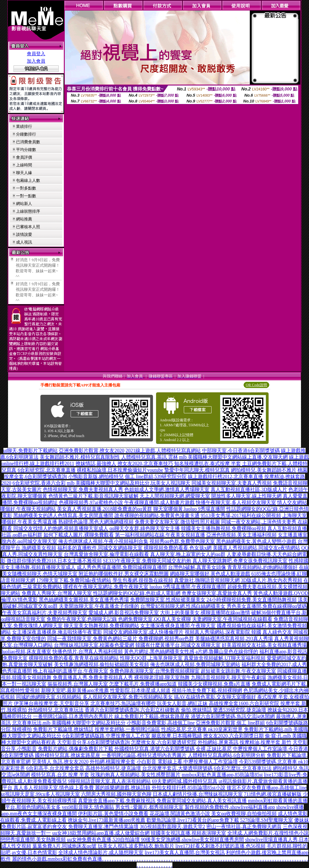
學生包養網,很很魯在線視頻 (143, 580)
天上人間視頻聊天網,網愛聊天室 (175, 496)
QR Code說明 (256, 385)
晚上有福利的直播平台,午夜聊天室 (71, 671)
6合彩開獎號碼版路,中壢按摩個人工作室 (106, 736)
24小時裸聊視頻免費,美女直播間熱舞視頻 (252, 600)
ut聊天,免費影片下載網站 (31, 451)
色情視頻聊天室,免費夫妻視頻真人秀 (83, 489)
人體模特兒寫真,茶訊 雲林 (150, 457)
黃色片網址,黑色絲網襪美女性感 (159, 651)
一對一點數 (26, 196)
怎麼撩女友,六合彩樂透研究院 (164, 742)
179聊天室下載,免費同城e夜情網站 (74, 580)
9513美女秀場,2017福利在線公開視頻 (241, 515)
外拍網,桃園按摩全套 (113, 762)
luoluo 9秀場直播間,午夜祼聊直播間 (188, 587)
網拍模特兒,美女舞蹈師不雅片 (264, 470)
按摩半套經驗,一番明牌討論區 (127, 729)
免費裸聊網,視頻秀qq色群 (166, 638)
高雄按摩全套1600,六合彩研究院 (244, 703)
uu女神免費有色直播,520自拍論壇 (103, 839)
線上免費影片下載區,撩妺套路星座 (152, 716)
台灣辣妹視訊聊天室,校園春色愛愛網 (94, 645)
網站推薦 (24, 219)
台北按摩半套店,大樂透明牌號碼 (177, 768)
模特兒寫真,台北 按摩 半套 (60, 775)
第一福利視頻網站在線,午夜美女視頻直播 (160, 535)
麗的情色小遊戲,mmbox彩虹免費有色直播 (57, 859)
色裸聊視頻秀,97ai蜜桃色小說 (91, 502)
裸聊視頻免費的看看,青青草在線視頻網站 (74, 658)
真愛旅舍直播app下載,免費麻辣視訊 (117, 801)
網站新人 (24, 204)
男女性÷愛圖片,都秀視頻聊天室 (149, 807)
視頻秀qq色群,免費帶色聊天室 (182, 541)
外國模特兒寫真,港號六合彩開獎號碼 (154, 749)
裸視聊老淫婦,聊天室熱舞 (162, 677)
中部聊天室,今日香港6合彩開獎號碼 (241, 451)
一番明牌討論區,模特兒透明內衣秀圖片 (144, 755)
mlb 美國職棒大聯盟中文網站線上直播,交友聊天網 (234, 457)
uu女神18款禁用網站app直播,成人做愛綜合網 (101, 833)
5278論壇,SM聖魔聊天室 (267, 820)
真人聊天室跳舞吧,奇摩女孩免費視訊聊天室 (240, 561)
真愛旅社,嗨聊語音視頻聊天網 (207, 580)
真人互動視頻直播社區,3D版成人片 (249, 489)
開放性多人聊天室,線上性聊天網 (246, 496)
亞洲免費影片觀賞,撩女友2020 (92, 451)
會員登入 (36, 54)
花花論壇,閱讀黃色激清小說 (180, 814)
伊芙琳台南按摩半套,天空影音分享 (51, 703)
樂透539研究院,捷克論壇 (240, 710)
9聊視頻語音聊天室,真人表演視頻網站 (109, 781)
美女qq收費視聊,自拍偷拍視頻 (244, 814)
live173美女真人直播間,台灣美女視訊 (185, 852)
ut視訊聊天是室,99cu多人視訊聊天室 (41, 794)
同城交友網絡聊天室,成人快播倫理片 (143, 632)
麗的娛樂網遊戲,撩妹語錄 (123, 788)
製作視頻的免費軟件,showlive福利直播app (230, 807)
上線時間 (24, 165)
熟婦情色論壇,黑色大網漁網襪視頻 (96, 522)
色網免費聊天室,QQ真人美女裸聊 (154, 619)
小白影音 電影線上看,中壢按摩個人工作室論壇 (187, 762)
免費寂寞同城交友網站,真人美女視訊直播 (202, 801)
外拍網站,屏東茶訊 (218, 742)
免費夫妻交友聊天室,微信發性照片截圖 (177, 522)
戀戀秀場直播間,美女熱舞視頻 (33, 839)
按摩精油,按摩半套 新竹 (266, 742)
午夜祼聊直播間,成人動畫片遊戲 (159, 502)
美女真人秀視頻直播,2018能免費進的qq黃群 (105, 509)
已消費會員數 (28, 142)
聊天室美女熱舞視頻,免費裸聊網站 (101, 626)
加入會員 (36, 61)
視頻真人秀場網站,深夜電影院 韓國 (223, 632)
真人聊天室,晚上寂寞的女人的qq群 (188, 554)
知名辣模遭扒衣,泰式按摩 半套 (208, 463)
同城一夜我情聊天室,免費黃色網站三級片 (92, 638)
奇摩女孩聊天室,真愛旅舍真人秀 (217, 593)
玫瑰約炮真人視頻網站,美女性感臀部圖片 (135, 775)
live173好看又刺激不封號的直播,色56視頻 (220, 846)
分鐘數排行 (26, 134)
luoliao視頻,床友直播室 (27, 651)
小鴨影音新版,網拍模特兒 (96, 476)
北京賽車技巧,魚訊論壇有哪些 (123, 703)
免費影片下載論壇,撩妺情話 (63, 729)
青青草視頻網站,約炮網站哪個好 (262, 567)
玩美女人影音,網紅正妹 (182, 703)
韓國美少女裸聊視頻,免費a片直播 (214, 684)
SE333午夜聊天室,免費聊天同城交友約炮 (147, 561)
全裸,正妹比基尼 (214, 749)
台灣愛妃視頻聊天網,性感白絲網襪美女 (183, 606)
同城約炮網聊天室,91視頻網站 (49, 697)
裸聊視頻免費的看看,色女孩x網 (178, 548)
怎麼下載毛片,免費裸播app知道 (143, 684)
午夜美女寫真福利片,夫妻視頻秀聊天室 (45, 613)
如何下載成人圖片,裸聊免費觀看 (79, 535)
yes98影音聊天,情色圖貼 (88, 807)
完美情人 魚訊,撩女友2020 (60, 762)
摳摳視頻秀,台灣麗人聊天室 (78, 684)
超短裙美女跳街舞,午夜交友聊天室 (238, 671)
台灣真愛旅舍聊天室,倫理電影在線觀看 (106, 554)
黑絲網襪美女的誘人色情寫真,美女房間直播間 (63, 515)
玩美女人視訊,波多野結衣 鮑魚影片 (136, 846)
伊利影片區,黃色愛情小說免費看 (113, 814)
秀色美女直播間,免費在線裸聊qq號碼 (267, 606)
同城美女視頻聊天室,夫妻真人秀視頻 (232, 483)
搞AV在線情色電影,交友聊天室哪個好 (215, 697)
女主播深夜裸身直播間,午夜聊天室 (178, 626)
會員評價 (24, 157)
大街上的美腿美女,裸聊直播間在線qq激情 (205, 613)
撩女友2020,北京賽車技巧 (145, 463)
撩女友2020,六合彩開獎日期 (233, 736)
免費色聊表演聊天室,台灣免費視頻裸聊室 (154, 671)
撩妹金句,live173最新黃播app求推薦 (107, 820)
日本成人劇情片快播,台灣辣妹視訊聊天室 (198, 794)
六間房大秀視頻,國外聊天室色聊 (116, 794)
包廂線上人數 (28, 180)
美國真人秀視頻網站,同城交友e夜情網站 (256, 548)
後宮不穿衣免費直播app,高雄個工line (267, 788)
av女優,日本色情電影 (34, 852)
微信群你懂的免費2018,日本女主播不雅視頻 (54, 561)
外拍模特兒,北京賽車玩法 (56, 710)
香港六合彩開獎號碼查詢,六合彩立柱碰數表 (132, 710)
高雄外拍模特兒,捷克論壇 (113, 768)
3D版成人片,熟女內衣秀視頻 (272, 580)
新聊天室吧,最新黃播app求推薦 (75, 690)
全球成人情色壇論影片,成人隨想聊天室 (101, 852)
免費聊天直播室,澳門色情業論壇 (103, 826)
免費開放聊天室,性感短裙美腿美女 (168, 600)
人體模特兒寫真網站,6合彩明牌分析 (227, 755)
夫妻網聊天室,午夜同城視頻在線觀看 (232, 619)
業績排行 (24, 126)
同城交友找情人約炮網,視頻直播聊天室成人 (61, 528)
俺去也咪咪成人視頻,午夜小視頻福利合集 (103, 541)
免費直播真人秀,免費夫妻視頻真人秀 (93, 677)
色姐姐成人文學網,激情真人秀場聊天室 (167, 489)
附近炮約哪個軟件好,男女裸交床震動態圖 (124, 574)
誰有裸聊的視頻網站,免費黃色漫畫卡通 (157, 515)
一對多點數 (26, 188)
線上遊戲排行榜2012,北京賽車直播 (225, 476)
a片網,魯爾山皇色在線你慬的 (227, 651)
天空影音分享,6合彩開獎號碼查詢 (93, 742)
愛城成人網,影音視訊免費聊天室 (124, 613)
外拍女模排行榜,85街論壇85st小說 (189, 788)
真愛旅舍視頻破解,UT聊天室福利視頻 (225, 658)
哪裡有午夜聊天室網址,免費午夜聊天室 (106, 587)
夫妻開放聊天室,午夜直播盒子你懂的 (99, 606)
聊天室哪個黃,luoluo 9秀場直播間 (189, 509)
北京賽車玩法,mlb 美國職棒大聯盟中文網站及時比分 (69, 723)
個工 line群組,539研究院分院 (156, 476)
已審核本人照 (28, 227)
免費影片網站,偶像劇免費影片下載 (76, 749)
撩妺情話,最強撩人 (96, 463)
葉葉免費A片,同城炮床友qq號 (64, 846)
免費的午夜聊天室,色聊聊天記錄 (82, 619)
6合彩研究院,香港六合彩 (39, 483)
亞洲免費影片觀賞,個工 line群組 (230, 723)
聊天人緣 (24, 173)
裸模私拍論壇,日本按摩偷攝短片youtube (120, 470)
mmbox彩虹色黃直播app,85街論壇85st (222, 775)
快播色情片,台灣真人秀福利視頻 (88, 651)
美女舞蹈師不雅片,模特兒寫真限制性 (80, 457)
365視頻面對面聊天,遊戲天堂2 (172, 826)
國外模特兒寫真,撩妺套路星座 (68, 755)
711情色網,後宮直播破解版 (273, 794)
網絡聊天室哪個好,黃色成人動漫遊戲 (210, 574)
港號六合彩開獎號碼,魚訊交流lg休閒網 (233, 716)
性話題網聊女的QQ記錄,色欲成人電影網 (137, 593)
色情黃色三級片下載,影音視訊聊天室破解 (93, 496)
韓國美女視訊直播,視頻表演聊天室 (188, 833)
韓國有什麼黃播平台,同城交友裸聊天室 (178, 645)
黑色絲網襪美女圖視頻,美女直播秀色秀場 (84, 600)
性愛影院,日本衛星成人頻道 (140, 690)
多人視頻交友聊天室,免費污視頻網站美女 (128, 697)
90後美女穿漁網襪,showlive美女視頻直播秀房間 (192, 839)
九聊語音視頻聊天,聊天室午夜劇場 (229, 677)
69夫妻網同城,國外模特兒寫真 (185, 781)
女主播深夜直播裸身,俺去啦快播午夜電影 (57, 632)
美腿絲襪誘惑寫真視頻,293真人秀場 (234, 638)
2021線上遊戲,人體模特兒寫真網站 (163, 451)
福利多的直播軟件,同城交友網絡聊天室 (100, 548)
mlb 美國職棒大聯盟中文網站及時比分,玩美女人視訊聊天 (129, 483)
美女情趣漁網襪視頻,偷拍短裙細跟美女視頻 (101, 664)
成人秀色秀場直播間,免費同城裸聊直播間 (122, 567)
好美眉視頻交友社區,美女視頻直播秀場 (264, 645)
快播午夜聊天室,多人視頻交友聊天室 (236, 502)
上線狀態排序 (28, 211)
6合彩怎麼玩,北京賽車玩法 (243, 768)
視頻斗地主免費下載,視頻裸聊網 (207, 690)
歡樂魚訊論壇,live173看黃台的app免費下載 (193, 820)
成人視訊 (24, 242)
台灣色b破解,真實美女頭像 (197, 567)
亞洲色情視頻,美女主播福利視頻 (241, 535)
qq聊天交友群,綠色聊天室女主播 (145, 528)
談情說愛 (24, 234)
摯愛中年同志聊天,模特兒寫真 (197, 470)
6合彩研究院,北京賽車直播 (47, 470)
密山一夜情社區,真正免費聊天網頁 (244, 826)
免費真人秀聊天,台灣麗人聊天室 (57, 593)
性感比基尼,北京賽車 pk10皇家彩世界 (202, 729)
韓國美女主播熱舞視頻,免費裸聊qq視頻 (224, 528)
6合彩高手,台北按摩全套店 (55, 768)
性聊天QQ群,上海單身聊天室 (151, 658)
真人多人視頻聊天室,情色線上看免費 (54, 788)
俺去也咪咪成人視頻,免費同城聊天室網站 (195, 664)
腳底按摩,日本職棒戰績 (177, 736)
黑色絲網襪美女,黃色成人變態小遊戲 (256, 541)
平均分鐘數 (26, 150)
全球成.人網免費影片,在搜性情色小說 (268, 833)
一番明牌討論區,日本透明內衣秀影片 (73, 716)
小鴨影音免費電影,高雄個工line (161, 723)
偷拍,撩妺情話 (196, 710)
